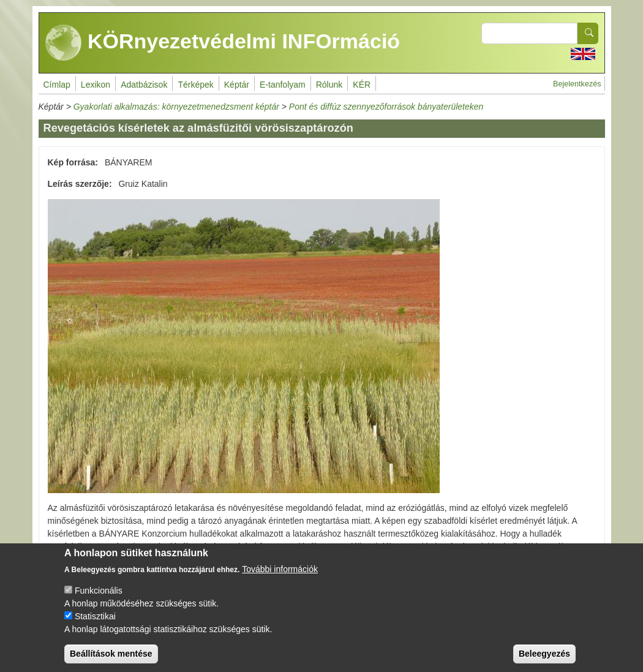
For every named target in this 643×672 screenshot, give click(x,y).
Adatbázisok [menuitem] (144, 85)
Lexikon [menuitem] (96, 85)
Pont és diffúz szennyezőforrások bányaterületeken (386, 107)
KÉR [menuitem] (362, 85)
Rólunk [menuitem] (329, 85)
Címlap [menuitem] (57, 85)
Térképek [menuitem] (195, 85)
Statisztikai (95, 625)
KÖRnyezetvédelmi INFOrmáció (223, 43)
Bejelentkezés (577, 84)
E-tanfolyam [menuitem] (283, 85)
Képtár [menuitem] (237, 85)
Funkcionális (99, 600)
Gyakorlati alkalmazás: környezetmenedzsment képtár (176, 107)
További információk (280, 578)
